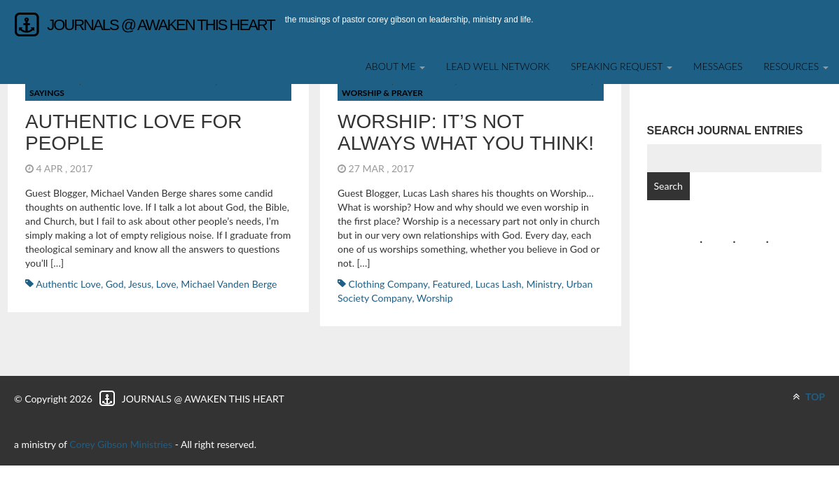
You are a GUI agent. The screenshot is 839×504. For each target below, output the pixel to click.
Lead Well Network (498, 66)
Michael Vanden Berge (229, 284)
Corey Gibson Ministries (121, 444)
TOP (809, 397)
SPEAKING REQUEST (622, 66)
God (115, 284)
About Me (395, 66)
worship (435, 298)
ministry (543, 284)
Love (166, 284)
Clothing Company (388, 284)
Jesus (140, 284)
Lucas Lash (499, 284)
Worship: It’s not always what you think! (466, 132)
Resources (796, 66)
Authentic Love (68, 284)
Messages (718, 66)
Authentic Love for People (134, 132)
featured (452, 284)
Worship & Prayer (382, 93)
